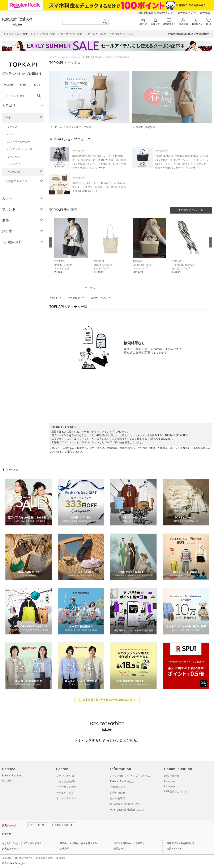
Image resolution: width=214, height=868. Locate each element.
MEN (23, 85)
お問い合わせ (118, 793)
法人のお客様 (118, 798)
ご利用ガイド (118, 787)
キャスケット (15, 157)
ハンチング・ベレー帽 (20, 149)
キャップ (12, 127)
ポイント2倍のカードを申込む (129, 843)
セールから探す (65, 793)
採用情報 (61, 858)
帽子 (8, 118)
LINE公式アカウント (176, 792)
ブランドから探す (66, 776)
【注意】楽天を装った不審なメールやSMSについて (107, 700)
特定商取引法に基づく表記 (125, 804)
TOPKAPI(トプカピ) (92, 57)
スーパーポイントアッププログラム (130, 776)
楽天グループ (185, 13)
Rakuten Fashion (69, 57)
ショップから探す (66, 781)
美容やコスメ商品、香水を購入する (78, 843)
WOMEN (9, 85)
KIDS (37, 85)
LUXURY (7, 781)
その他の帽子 (15, 172)
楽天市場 (205, 13)
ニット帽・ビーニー (18, 142)
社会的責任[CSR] (45, 858)
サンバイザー (15, 164)
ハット (11, 134)
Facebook (170, 781)
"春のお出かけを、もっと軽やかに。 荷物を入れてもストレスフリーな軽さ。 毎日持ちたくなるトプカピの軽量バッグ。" (100, 187)
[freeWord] (23, 96)
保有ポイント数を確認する (181, 843)
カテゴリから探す (66, 787)
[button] (72, 249)
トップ (53, 57)
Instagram (170, 786)
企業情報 (7, 858)
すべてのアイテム (66, 798)
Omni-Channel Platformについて (128, 810)
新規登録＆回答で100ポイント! (156, 13)
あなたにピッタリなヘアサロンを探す (22, 843)
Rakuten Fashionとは (122, 781)
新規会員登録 (172, 776)
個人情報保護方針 (24, 858)
